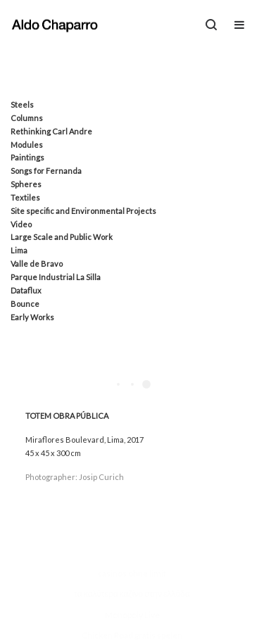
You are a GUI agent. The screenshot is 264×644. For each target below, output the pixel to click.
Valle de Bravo (37, 264)
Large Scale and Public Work (62, 237)
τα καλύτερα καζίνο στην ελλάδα (132, 594)
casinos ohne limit (132, 573)
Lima (19, 250)
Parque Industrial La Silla (56, 277)
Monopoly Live (132, 615)
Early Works (32, 317)
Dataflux (26, 290)
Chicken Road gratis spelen (132, 635)
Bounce (25, 304)
